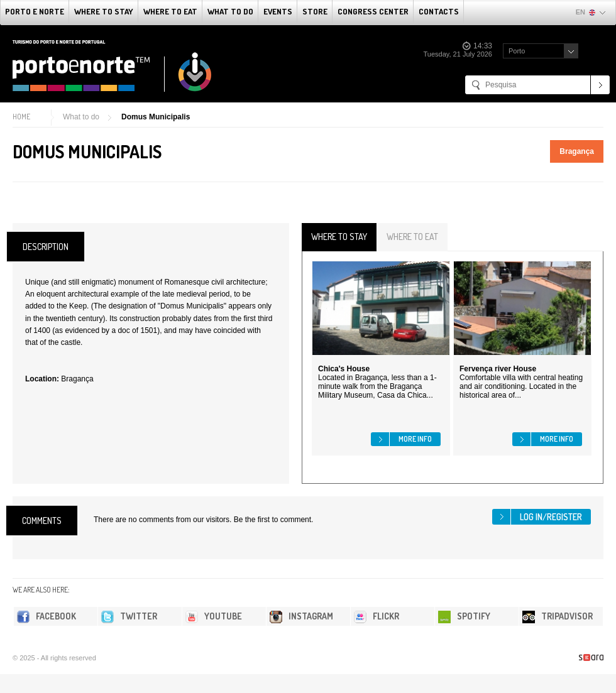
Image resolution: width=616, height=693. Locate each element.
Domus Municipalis (156, 117)
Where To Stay (104, 11)
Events (278, 11)
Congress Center (373, 11)
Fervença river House (498, 369)
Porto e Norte (35, 11)
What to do (230, 11)
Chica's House (344, 369)
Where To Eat (170, 11)
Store (315, 11)
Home (21, 117)
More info (415, 439)
